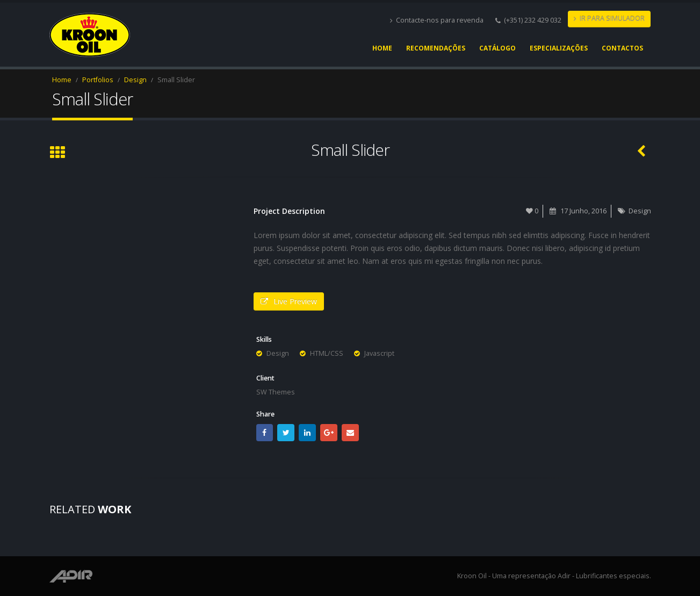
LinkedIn (307, 433)
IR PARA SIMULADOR (609, 19)
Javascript (379, 353)
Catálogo (497, 48)
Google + (329, 433)
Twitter (286, 433)
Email (350, 433)
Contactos (622, 48)
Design (640, 211)
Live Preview (289, 301)
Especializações (559, 48)
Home (382, 48)
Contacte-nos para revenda (437, 20)
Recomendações (436, 48)
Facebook (265, 433)
